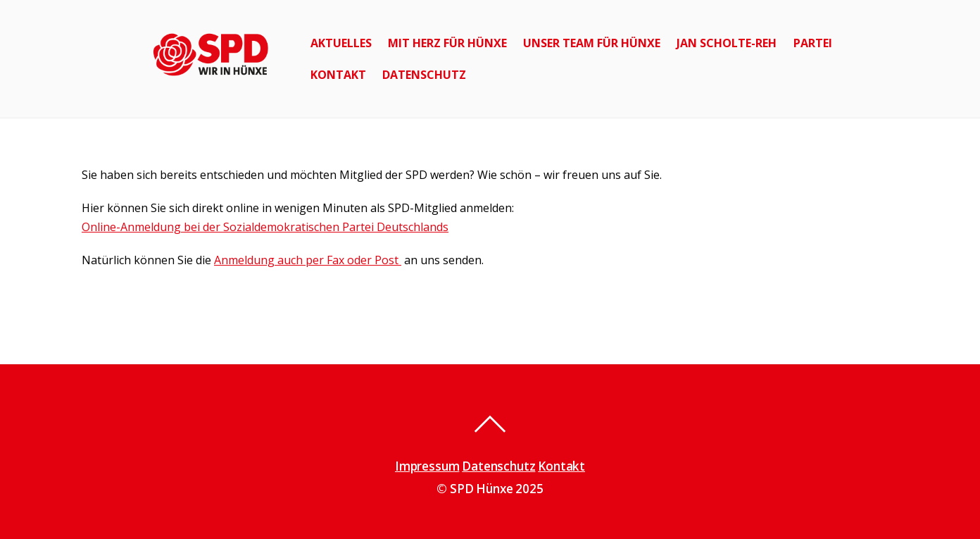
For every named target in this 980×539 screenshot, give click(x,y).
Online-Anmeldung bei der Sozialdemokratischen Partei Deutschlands (265, 227)
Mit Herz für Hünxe (447, 43)
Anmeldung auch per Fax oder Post (308, 260)
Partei (813, 43)
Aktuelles (341, 43)
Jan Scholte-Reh (727, 43)
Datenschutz (424, 75)
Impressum (427, 466)
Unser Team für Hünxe (592, 43)
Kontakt (338, 75)
